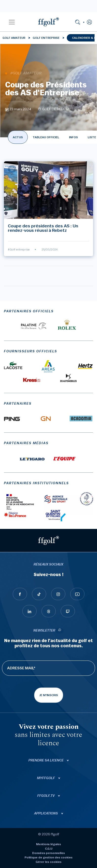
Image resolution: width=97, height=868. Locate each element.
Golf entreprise (46, 38)
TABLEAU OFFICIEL (46, 137)
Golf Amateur (14, 38)
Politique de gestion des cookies (48, 857)
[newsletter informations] (59, 631)
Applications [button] (46, 813)
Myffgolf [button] (46, 778)
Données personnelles (48, 853)
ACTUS (18, 137)
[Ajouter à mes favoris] (12, 169)
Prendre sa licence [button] (46, 760)
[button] (12, 22)
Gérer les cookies (48, 862)
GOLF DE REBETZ (56, 109)
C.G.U (49, 849)
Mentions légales (48, 844)
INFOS (73, 137)
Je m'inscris (49, 695)
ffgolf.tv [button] (46, 796)
